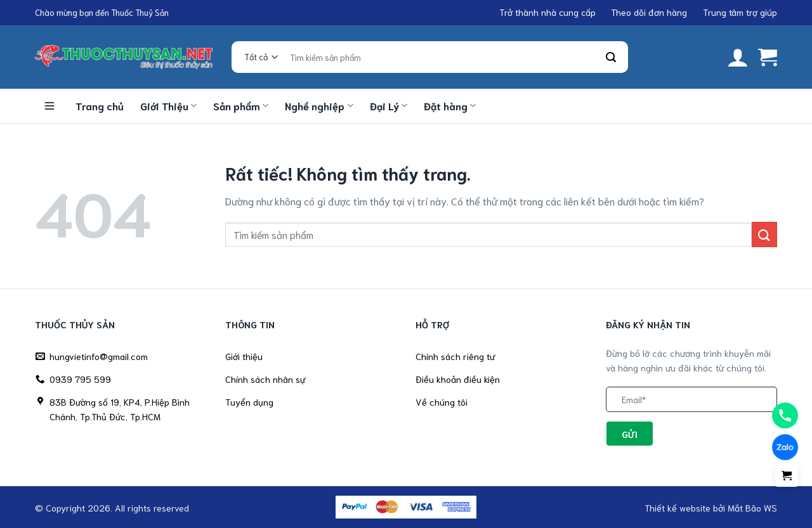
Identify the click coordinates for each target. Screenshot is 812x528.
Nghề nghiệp (319, 106)
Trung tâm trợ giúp (740, 12)
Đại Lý (389, 106)
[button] (738, 57)
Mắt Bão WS (752, 507)
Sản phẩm (241, 106)
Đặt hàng (450, 106)
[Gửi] (611, 57)
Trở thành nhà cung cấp (547, 12)
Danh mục (49, 106)
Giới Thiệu (168, 106)
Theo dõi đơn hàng (649, 12)
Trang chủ (100, 106)
